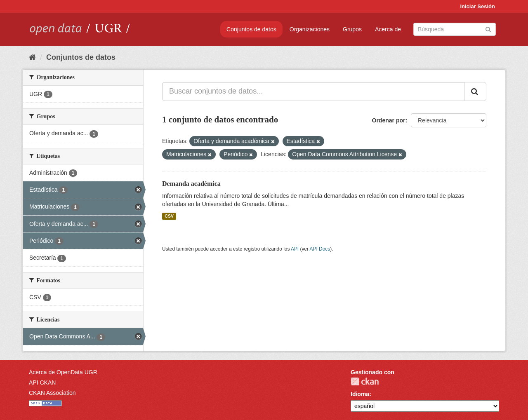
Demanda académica (191, 184)
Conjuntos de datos (251, 29)
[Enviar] (488, 29)
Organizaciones (310, 29)
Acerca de (388, 29)
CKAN (365, 381)
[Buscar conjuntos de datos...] (313, 92)
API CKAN (42, 382)
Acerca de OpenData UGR (63, 372)
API (295, 249)
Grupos (352, 29)
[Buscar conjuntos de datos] (455, 29)
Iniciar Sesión (477, 6)
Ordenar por (389, 120)
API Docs (320, 249)
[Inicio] (32, 57)
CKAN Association (52, 393)
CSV (169, 216)
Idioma (360, 394)
